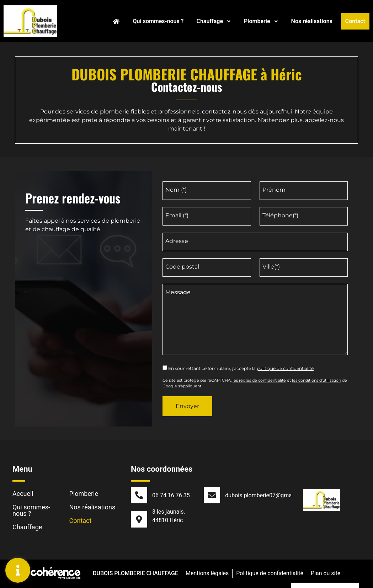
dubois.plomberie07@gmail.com (266, 495)
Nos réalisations (312, 21)
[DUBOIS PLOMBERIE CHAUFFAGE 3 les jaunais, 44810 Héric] (84, 328)
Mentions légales (207, 574)
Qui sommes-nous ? (158, 21)
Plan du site (326, 574)
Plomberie (261, 21)
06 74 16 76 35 (171, 495)
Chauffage (214, 21)
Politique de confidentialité (270, 574)
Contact (355, 21)
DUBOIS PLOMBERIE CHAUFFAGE (135, 574)
